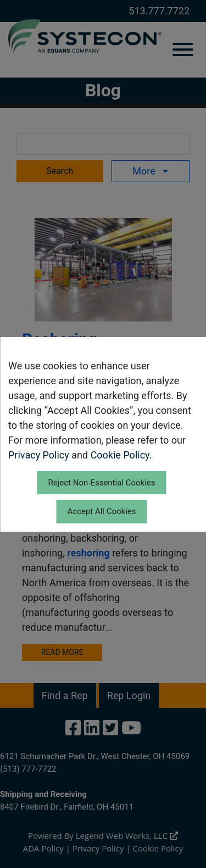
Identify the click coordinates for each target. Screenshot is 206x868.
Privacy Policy (39, 455)
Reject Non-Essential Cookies (101, 483)
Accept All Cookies (101, 511)
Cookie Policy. (121, 455)
